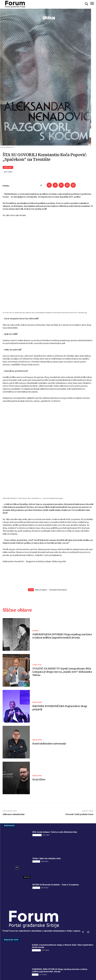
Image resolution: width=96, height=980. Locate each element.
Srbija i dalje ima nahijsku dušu (47, 810)
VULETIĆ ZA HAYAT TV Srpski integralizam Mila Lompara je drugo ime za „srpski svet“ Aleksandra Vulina (62, 623)
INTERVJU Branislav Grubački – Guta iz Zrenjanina (56, 836)
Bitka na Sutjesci (41, 541)
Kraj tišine (39, 731)
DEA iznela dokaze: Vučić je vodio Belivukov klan (55, 784)
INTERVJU (36, 813)
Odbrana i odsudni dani (13, 766)
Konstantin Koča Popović (58, 541)
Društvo (36, 582)
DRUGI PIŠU (37, 654)
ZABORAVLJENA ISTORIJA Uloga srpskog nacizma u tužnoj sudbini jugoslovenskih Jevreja (60, 922)
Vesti (34, 950)
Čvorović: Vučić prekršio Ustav (79, 766)
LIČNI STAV (8, 175)
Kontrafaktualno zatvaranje (49, 695)
